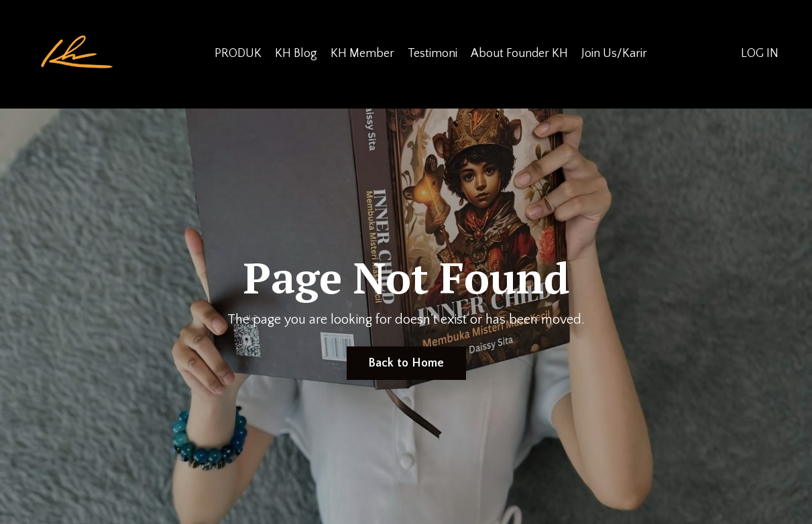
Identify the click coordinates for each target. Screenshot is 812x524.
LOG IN (760, 54)
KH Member (362, 54)
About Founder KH (519, 54)
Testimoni (432, 54)
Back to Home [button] (406, 363)
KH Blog (296, 54)
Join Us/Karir (614, 54)
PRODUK (238, 54)
